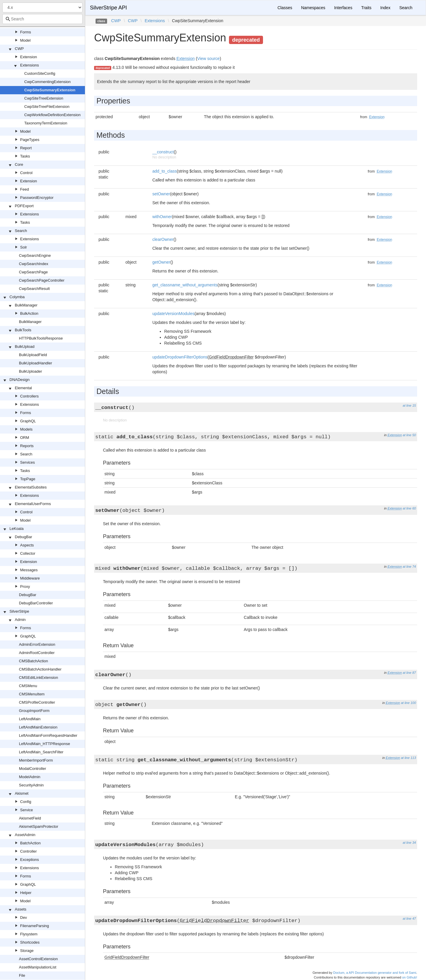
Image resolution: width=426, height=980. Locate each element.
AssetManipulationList (38, 967)
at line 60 (409, 508)
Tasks (25, 156)
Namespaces (313, 8)
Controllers (29, 396)
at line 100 (408, 703)
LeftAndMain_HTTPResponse (45, 744)
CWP (19, 49)
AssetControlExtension (38, 959)
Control (26, 173)
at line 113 (408, 758)
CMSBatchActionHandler (40, 669)
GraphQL (28, 421)
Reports (27, 446)
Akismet (22, 793)
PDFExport (24, 206)
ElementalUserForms (33, 504)
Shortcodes (30, 942)
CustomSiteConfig (40, 73)
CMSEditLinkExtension (38, 678)
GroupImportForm (34, 711)
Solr (24, 247)
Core (19, 164)
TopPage (28, 479)
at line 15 (409, 405)
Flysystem (29, 934)
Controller (28, 851)
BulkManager (26, 305)
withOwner (162, 217)
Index (385, 8)
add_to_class (165, 171)
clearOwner (163, 239)
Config (26, 802)
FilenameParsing (35, 926)
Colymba (17, 297)
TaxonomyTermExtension (46, 123)
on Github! (410, 977)
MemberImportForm (36, 760)
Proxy (25, 586)
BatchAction (30, 843)
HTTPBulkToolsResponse (41, 338)
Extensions (30, 65)
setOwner (161, 194)
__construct (163, 152)
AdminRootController (37, 653)
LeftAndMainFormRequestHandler (48, 735)
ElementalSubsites (31, 487)
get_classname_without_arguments (185, 285)
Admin (20, 620)
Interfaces (343, 8)
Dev (24, 917)
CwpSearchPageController (42, 280)
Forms (26, 32)
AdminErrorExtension (37, 644)
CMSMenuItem (32, 694)
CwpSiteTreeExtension (44, 98)
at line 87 (409, 673)
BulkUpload (25, 347)
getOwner (161, 262)
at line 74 (409, 567)
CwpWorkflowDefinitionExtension (53, 115)
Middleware (30, 578)
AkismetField (30, 818)
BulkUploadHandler (35, 363)
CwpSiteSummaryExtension (50, 90)
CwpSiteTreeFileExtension (47, 107)
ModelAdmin (30, 777)
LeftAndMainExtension (38, 727)
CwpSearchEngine (35, 255)
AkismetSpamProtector (39, 826)
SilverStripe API (108, 8)
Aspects (27, 545)
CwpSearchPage (33, 272)
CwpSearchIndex (34, 264)
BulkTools (23, 330)
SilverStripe (19, 611)
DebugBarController (36, 603)
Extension (29, 57)
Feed (25, 189)
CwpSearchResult (34, 289)
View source (209, 59)
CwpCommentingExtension (47, 82)
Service (26, 810)
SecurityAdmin (31, 785)
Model (25, 40)
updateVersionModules (173, 314)
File (22, 975)
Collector (28, 553)
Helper (26, 893)
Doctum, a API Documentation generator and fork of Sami (375, 973)
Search (21, 231)
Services (28, 462)
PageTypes (30, 140)
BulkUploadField (33, 355)
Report (26, 148)
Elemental (23, 388)
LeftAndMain (30, 719)
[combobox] (42, 19)
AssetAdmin (25, 835)
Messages (29, 570)
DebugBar (24, 537)
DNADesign (20, 380)
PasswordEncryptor (37, 198)
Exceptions (30, 860)
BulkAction (29, 313)
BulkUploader (30, 371)
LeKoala (17, 529)
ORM (25, 438)
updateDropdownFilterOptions (180, 357)
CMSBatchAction (33, 661)
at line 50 (409, 435)
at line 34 (409, 843)
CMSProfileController (37, 702)
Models (26, 429)
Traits (366, 8)
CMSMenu (28, 686)
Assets (21, 909)
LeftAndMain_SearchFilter (41, 752)
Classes (285, 8)
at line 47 (409, 919)
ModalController (33, 769)
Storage (27, 951)
